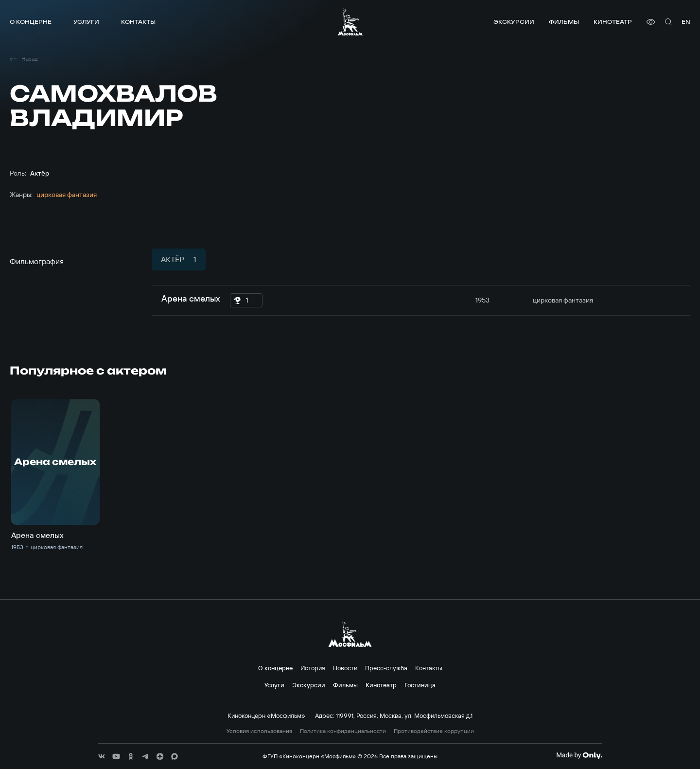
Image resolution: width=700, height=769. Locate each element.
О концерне (31, 22)
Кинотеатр (613, 22)
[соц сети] (102, 756)
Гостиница (420, 685)
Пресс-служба (386, 668)
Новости (345, 668)
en (686, 22)
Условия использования (259, 731)
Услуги (86, 22)
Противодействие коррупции (434, 731)
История (313, 668)
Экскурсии (514, 22)
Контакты (138, 22)
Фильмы (564, 22)
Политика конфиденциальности (343, 731)
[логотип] (350, 22)
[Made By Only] (579, 755)
